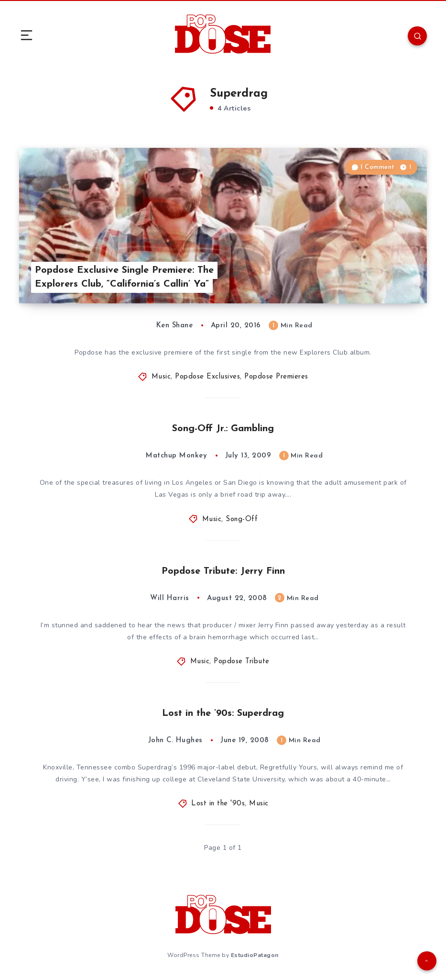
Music (161, 377)
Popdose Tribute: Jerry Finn (223, 571)
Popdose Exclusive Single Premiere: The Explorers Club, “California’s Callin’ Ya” (124, 277)
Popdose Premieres (276, 377)
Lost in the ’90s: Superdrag (223, 713)
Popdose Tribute (242, 662)
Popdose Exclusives (207, 377)
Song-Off (242, 519)
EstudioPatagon (255, 955)
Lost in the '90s (218, 804)
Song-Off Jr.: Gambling (223, 429)
